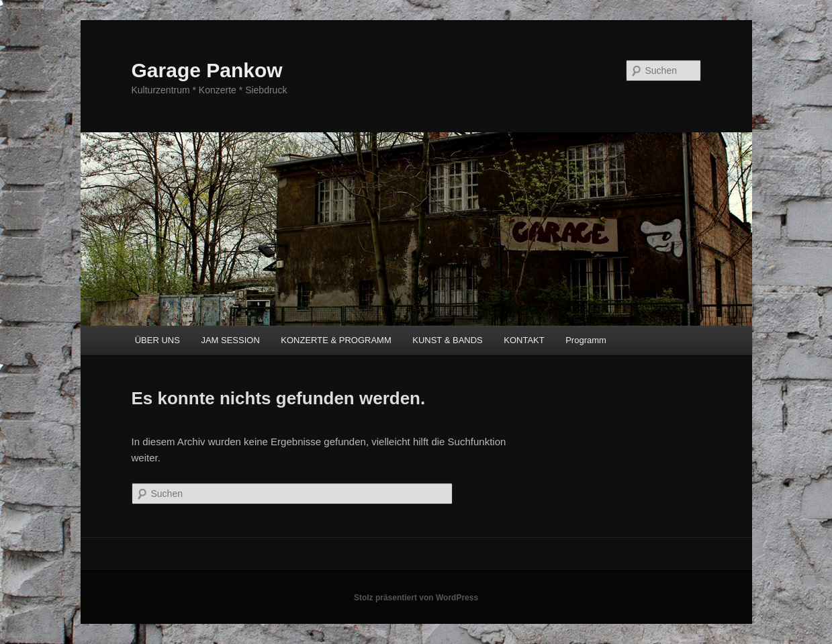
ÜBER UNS (157, 340)
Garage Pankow (207, 70)
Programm (586, 340)
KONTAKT (524, 340)
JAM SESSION (230, 340)
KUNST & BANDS (448, 340)
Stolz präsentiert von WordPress (416, 598)
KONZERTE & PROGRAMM (336, 340)
